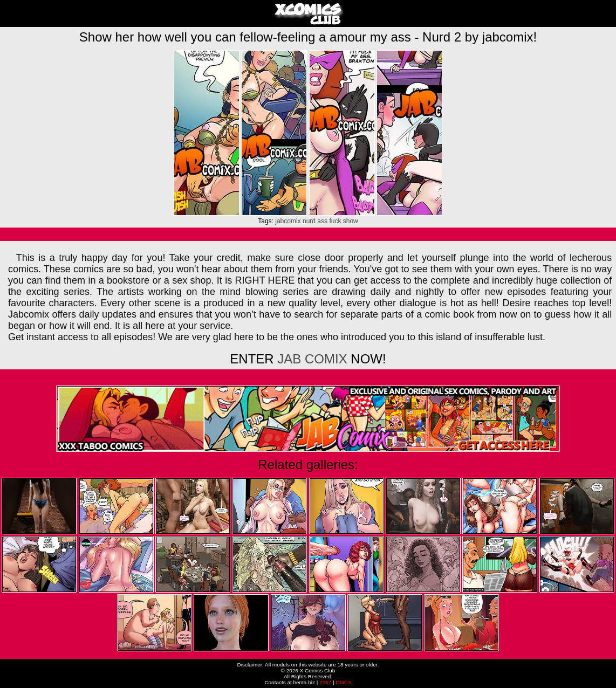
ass (322, 221)
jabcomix (288, 221)
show (351, 221)
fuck (335, 221)
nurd (309, 221)
